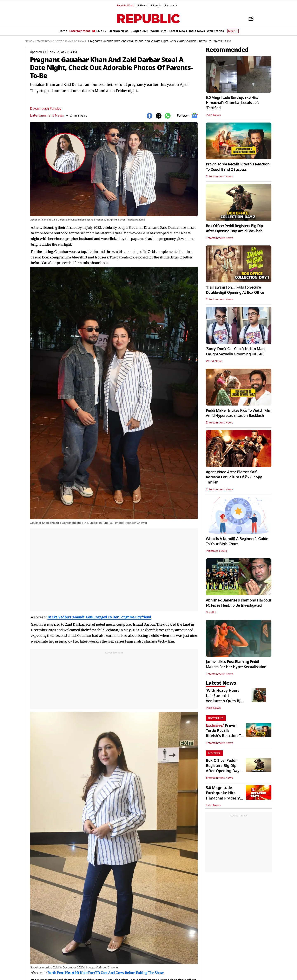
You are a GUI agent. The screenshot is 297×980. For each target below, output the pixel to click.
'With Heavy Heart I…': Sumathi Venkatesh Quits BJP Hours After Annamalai (224, 701)
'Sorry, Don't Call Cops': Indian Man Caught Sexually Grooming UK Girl (235, 351)
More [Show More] (233, 31)
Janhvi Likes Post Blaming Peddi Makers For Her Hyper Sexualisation (236, 664)
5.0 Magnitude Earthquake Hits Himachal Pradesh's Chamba (224, 796)
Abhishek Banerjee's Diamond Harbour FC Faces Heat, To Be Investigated (239, 603)
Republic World (126, 6)
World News (214, 361)
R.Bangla (156, 6)
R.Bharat (143, 6)
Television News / (76, 41)
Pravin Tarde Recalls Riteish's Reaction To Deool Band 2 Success (238, 167)
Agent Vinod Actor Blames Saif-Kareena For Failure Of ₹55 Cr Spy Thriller (234, 477)
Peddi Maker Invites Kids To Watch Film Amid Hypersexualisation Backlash (239, 413)
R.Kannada (171, 6)
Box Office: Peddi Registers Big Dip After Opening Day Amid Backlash (234, 228)
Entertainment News (47, 115)
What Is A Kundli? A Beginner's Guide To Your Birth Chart (237, 541)
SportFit (211, 612)
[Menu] (249, 19)
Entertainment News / (49, 41)
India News (213, 115)
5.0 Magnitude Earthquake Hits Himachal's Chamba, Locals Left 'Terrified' (232, 103)
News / (29, 41)
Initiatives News (216, 551)
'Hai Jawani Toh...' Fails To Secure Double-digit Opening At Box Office (235, 290)
